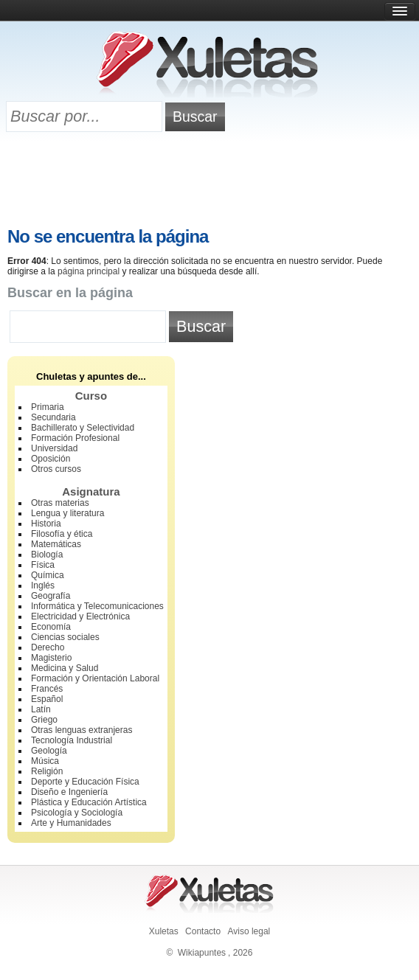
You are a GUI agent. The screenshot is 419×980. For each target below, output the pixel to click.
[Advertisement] (209, 182)
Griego (44, 720)
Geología (49, 751)
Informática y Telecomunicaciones (97, 606)
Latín (41, 709)
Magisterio (51, 658)
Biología (47, 555)
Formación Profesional (75, 438)
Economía (51, 627)
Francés (47, 689)
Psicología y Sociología (77, 813)
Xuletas (164, 931)
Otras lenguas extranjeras (82, 730)
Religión (47, 771)
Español (47, 699)
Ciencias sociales (65, 637)
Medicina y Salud (65, 668)
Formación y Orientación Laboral (95, 678)
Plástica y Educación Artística (89, 802)
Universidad (54, 448)
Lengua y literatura (67, 513)
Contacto (203, 931)
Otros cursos (56, 469)
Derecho (48, 647)
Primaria (48, 407)
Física (43, 565)
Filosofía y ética (62, 534)
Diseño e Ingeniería (69, 792)
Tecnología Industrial (72, 740)
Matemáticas (56, 544)
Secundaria (53, 417)
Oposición (51, 459)
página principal (89, 271)
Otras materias (60, 503)
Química (48, 575)
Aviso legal (249, 931)
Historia (46, 524)
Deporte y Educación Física (85, 782)
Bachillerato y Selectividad (83, 428)
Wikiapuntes (202, 953)
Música (45, 761)
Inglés (43, 585)
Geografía (51, 596)
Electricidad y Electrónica (80, 616)
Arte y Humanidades (71, 823)
